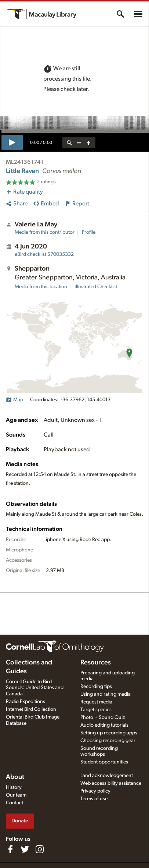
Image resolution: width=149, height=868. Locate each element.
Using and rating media (106, 694)
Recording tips (96, 687)
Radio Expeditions (26, 702)
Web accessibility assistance (111, 783)
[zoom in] (88, 143)
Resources (96, 663)
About (15, 777)
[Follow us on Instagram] (40, 849)
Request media (96, 702)
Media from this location (41, 287)
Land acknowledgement (107, 776)
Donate (20, 821)
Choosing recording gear (108, 741)
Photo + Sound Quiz (103, 717)
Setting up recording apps (109, 733)
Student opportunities (104, 762)
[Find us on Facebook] (10, 849)
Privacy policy (95, 791)
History (14, 787)
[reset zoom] (69, 143)
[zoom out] (79, 143)
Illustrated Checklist (96, 287)
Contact (14, 803)
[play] (12, 142)
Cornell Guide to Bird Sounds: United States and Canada (35, 688)
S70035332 (44, 254)
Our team (16, 795)
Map (14, 400)
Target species (96, 710)
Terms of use (94, 799)
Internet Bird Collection (31, 709)
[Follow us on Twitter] (25, 849)
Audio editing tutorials (104, 725)
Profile (89, 232)
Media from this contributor (45, 232)
